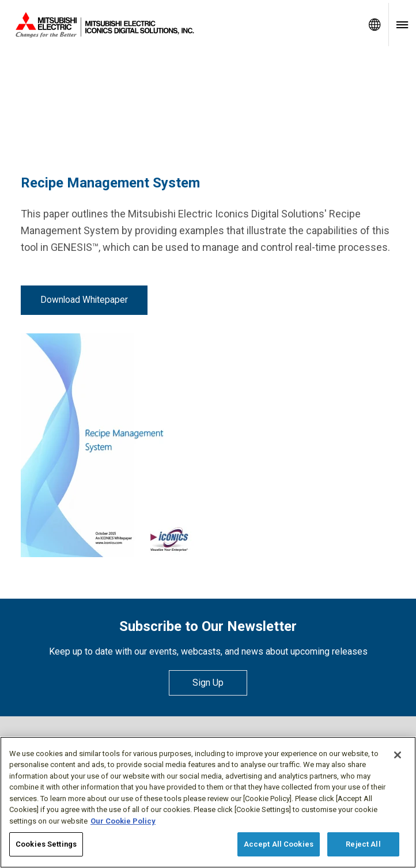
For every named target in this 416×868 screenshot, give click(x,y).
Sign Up (208, 683)
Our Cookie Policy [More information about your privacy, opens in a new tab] (123, 821)
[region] (208, 802)
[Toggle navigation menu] (402, 25)
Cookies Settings (46, 844)
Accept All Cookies (279, 844)
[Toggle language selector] (375, 25)
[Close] (398, 755)
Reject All (363, 844)
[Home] (180, 25)
